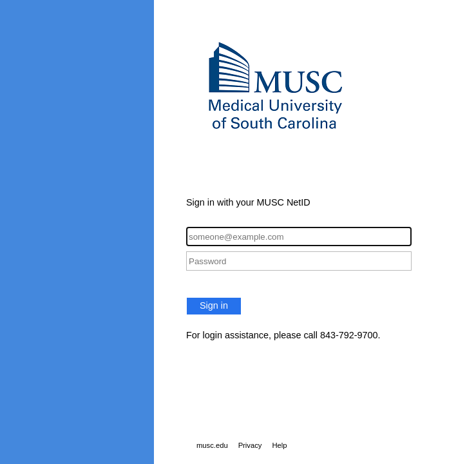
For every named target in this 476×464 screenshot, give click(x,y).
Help (279, 445)
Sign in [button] (214, 305)
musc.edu (212, 445)
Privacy (250, 445)
